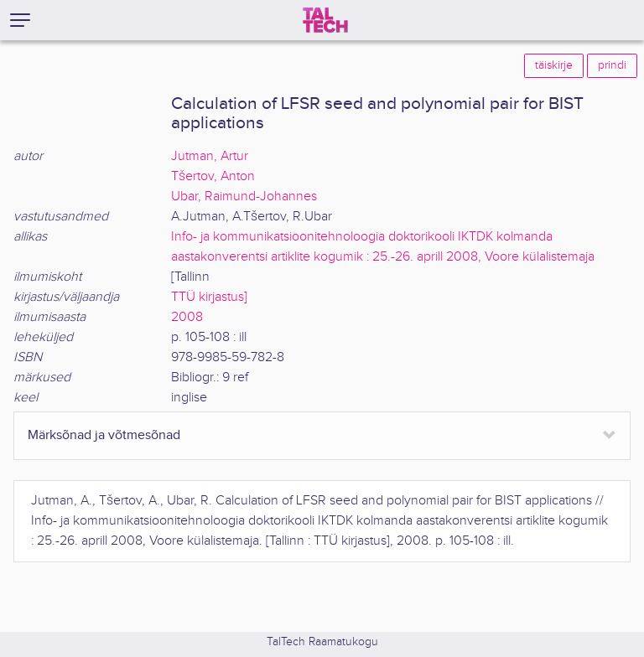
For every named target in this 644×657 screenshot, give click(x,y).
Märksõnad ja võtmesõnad (104, 435)
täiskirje (554, 65)
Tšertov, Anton (213, 176)
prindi (612, 65)
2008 (187, 317)
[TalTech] (325, 20)
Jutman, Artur (210, 156)
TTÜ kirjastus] (209, 297)
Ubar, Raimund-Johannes (244, 197)
